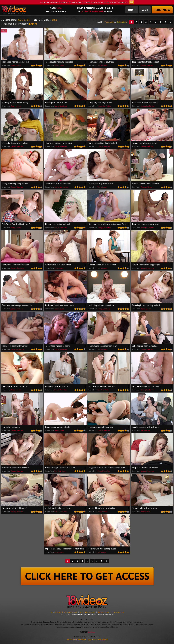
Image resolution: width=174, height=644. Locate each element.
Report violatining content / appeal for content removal (87, 640)
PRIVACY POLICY (104, 612)
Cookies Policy (122, 2)
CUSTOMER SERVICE (88, 612)
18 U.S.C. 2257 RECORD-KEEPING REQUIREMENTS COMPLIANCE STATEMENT (87, 615)
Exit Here (91, 632)
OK (132, 2)
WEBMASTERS (118, 612)
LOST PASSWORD (71, 612)
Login (145, 10)
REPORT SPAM (56, 612)
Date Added (122, 22)
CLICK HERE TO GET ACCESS (87, 576)
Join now (162, 10)
